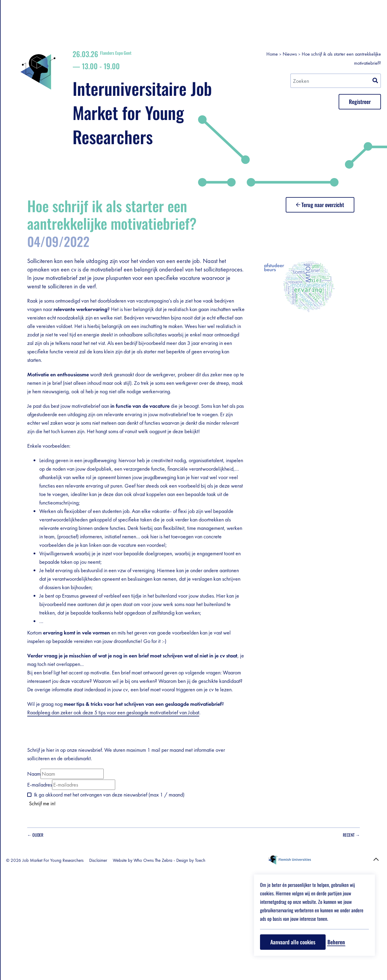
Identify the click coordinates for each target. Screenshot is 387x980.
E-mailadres (128, 897)
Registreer (42, 41)
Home (308, 24)
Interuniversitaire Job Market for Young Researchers (232, 81)
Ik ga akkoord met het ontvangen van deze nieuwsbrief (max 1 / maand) (198, 907)
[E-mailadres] (172, 897)
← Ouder (124, 948)
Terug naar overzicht (350, 202)
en (96, 23)
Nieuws (325, 24)
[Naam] (161, 887)
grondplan (69, 41)
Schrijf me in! (131, 916)
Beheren (336, 942)
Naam (123, 886)
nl (91, 16)
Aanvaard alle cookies (293, 942)
